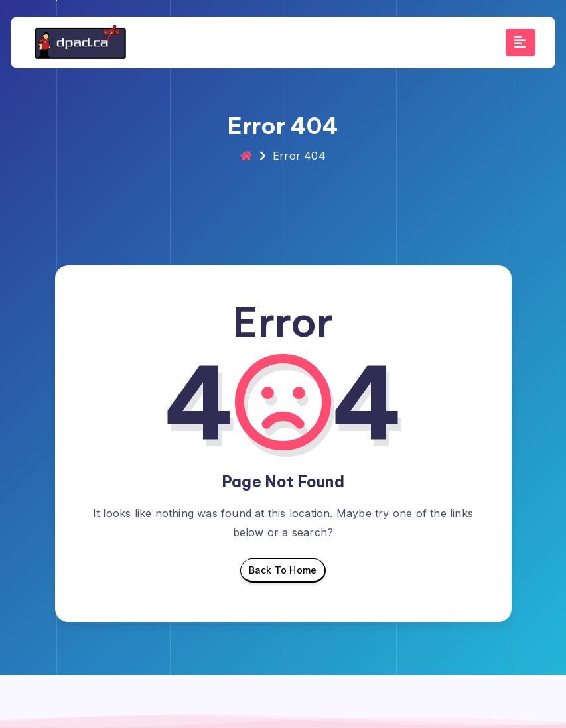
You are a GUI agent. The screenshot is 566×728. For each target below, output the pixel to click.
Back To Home (283, 574)
